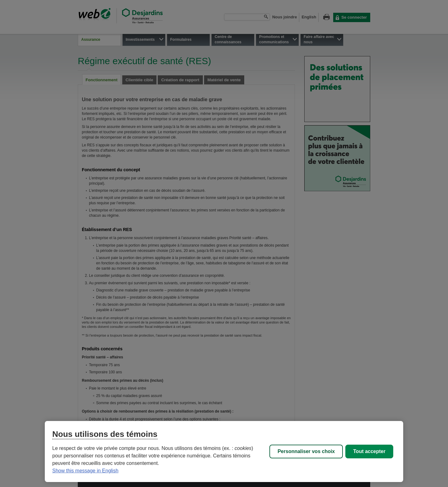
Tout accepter (369, 451)
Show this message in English (85, 471)
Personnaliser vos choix (306, 451)
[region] (224, 452)
